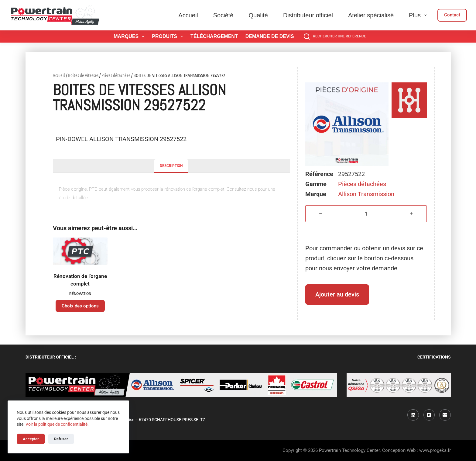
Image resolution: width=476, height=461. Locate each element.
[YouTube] (429, 415)
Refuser (61, 439)
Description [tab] (171, 166)
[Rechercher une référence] (335, 36)
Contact (452, 15)
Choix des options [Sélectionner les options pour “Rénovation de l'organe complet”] (80, 306)
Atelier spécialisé (371, 15)
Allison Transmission (366, 194)
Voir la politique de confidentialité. (57, 424)
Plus (419, 15)
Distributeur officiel (308, 15)
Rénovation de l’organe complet (80, 280)
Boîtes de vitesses (83, 75)
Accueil (188, 15)
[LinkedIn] (413, 415)
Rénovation (80, 294)
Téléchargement (214, 36)
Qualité (258, 15)
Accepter (31, 439)
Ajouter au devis (337, 294)
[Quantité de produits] (366, 214)
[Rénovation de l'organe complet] (80, 251)
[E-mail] (445, 415)
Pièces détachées (116, 75)
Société (223, 15)
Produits (169, 36)
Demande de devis (270, 36)
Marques (130, 36)
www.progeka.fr (435, 450)
